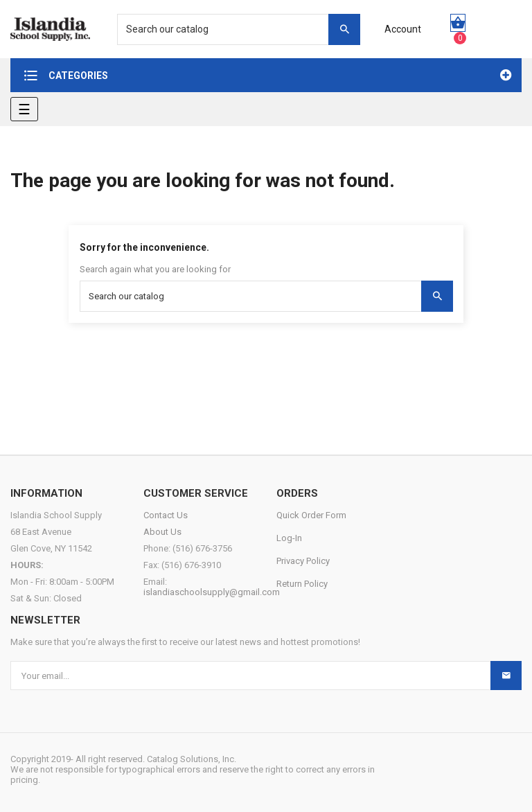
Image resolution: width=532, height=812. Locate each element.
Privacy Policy (303, 561)
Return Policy (302, 584)
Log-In (289, 538)
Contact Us (166, 515)
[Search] (231, 29)
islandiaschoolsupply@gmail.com (212, 592)
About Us (162, 532)
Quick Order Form (311, 515)
